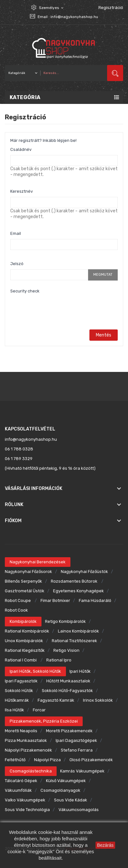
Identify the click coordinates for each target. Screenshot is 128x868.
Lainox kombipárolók (78, 631)
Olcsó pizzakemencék (91, 760)
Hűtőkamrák (17, 700)
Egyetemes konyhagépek (78, 591)
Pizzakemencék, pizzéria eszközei (44, 721)
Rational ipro (59, 660)
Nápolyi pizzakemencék (28, 750)
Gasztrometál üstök (25, 591)
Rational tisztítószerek (74, 641)
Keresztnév (22, 191)
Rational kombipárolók (27, 631)
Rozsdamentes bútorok (75, 581)
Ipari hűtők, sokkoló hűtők (35, 671)
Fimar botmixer (55, 600)
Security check (25, 291)
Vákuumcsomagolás (79, 810)
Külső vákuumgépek (66, 781)
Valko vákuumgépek (25, 800)
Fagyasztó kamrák (56, 700)
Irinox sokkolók (98, 700)
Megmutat (103, 275)
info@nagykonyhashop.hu (74, 17)
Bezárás (105, 845)
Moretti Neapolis (21, 731)
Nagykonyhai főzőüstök (84, 572)
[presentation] (59, 309)
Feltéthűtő (15, 760)
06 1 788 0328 (19, 449)
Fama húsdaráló (95, 600)
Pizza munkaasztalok (26, 740)
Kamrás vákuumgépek (82, 771)
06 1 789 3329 (19, 459)
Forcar (39, 710)
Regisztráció (111, 8)
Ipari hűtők (80, 671)
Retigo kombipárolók (65, 621)
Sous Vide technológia (27, 810)
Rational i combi (21, 660)
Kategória (25, 97)
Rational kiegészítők (25, 650)
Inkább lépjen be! (60, 140)
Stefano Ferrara (77, 750)
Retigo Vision (66, 650)
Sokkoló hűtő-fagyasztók (67, 691)
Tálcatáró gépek (21, 781)
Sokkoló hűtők (19, 691)
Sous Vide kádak (71, 800)
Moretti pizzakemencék (69, 731)
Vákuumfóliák (18, 790)
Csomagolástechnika (31, 771)
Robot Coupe (18, 600)
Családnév (21, 149)
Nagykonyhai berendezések (38, 562)
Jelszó (17, 264)
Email (16, 233)
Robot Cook (16, 610)
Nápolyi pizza (47, 760)
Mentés (104, 335)
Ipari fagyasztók (21, 681)
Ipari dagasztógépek (76, 740)
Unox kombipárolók (24, 641)
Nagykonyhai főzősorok (28, 572)
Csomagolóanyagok (60, 790)
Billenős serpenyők (23, 581)
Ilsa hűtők (14, 710)
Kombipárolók (23, 621)
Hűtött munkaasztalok (68, 681)
